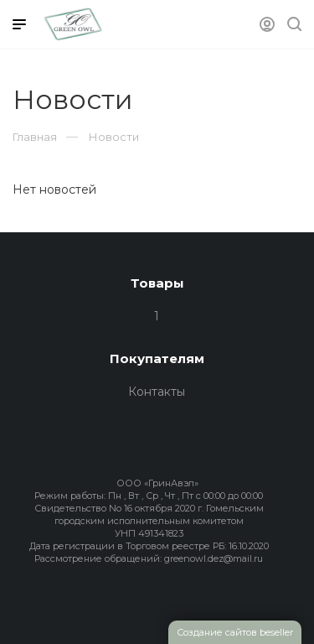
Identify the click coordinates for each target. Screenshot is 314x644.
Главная (35, 137)
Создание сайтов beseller (235, 632)
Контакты (157, 392)
